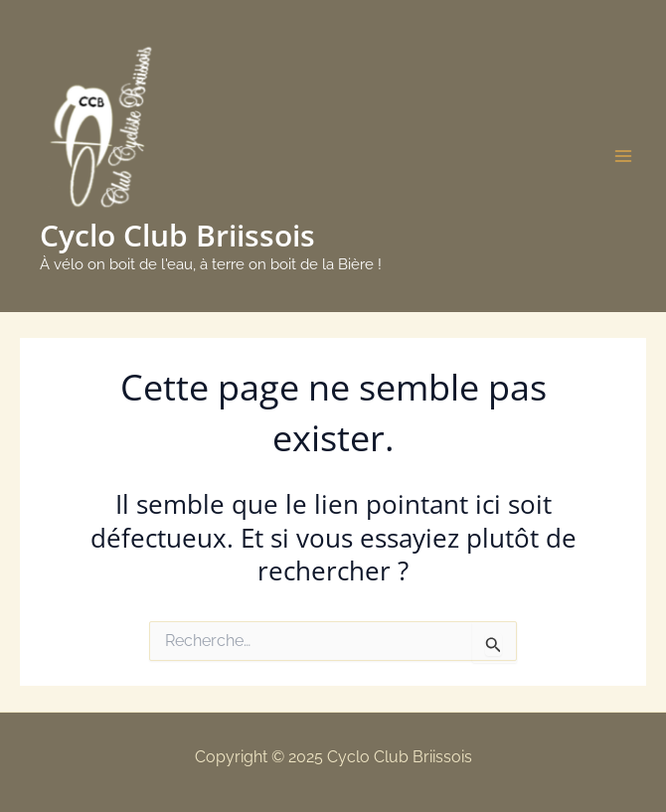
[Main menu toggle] (624, 156)
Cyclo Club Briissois (177, 235)
